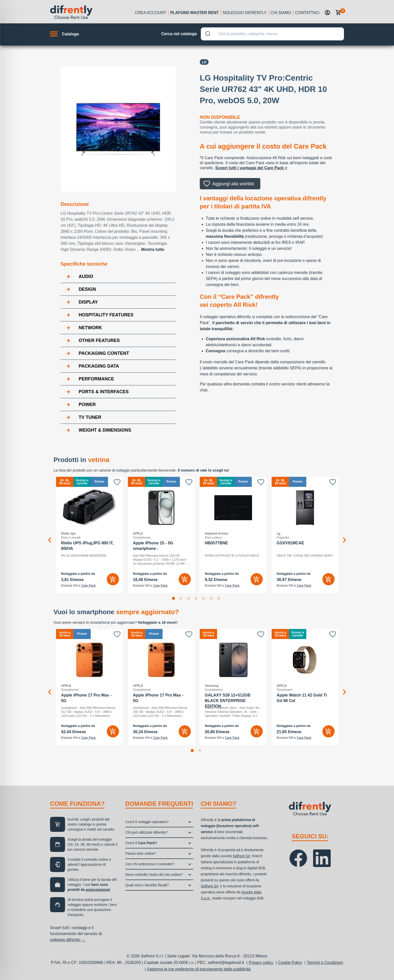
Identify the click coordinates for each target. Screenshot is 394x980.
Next (344, 535)
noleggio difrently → (68, 940)
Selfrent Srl (241, 856)
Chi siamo (281, 13)
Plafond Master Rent (194, 13)
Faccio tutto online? (141, 853)
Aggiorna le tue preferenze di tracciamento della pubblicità (199, 969)
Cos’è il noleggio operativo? (147, 822)
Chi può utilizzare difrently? (146, 832)
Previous (50, 535)
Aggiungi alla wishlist (233, 184)
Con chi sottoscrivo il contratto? (150, 864)
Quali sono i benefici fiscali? (147, 885)
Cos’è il (141, 843)
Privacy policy (261, 963)
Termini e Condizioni (325, 963)
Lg (204, 62)
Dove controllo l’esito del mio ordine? (154, 875)
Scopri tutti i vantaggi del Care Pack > (251, 168)
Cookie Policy (290, 963)
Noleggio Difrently (245, 13)
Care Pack (88, 586)
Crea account (151, 13)
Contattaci (307, 13)
